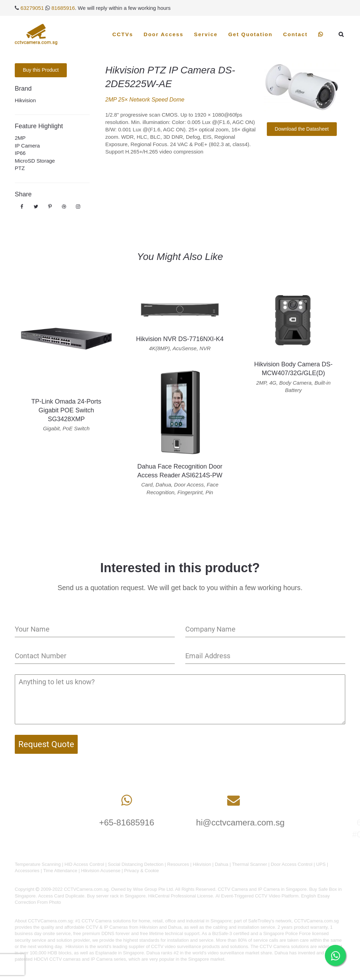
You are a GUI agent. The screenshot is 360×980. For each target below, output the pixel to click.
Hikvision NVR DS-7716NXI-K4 (180, 339)
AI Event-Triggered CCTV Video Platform (257, 896)
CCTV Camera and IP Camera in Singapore (262, 889)
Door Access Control (292, 864)
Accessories (27, 871)
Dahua (221, 864)
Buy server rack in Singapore (116, 896)
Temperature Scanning (38, 864)
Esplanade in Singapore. (120, 953)
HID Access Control (84, 864)
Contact (295, 34)
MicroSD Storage (35, 161)
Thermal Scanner (250, 864)
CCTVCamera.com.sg (50, 921)
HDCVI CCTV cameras (57, 959)
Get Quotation (250, 34)
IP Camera (27, 146)
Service (206, 34)
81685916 (63, 8)
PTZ (20, 168)
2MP (20, 138)
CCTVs (123, 34)
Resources (178, 864)
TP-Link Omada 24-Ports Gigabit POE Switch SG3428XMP (66, 410)
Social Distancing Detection (136, 864)
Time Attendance (60, 871)
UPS (321, 864)
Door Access (164, 34)
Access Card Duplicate (62, 896)
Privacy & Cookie (142, 871)
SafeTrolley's (261, 921)
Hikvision (25, 100)
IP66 (20, 153)
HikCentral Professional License (180, 896)
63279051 (32, 8)
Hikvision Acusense (101, 871)
